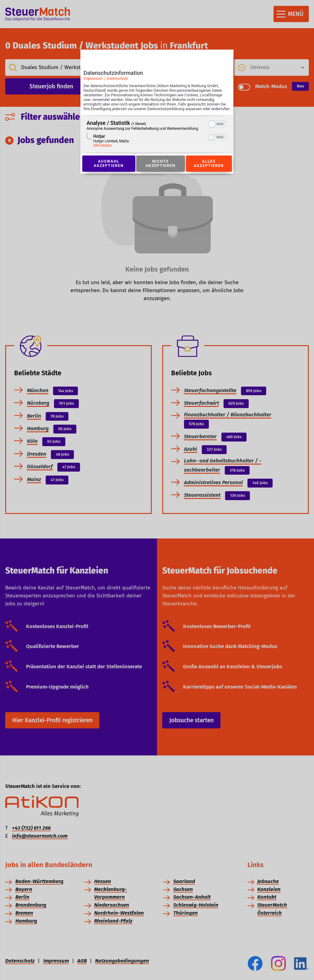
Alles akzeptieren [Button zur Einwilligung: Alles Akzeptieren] (209, 170)
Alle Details (102, 152)
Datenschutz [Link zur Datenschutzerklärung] (117, 80)
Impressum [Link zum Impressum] (93, 80)
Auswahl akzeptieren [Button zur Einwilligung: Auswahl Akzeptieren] (109, 170)
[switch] (218, 130)
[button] (212, 131)
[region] (157, 141)
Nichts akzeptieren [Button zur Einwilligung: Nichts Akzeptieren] (160, 170)
